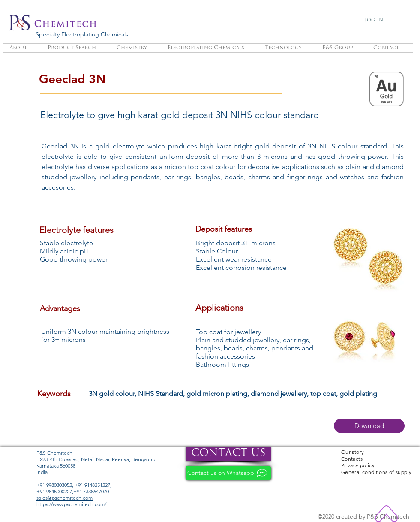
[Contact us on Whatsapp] (228, 473)
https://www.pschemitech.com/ (71, 504)
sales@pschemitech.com (64, 498)
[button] (369, 426)
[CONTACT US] (228, 454)
